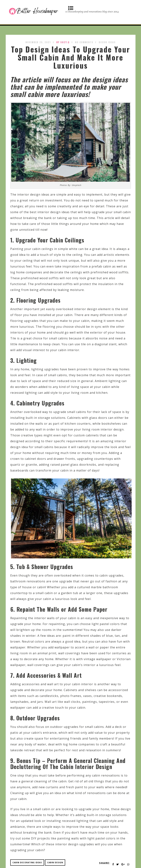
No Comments (84, 42)
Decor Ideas (107, 42)
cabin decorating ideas (27, 863)
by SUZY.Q (63, 42)
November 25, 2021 (38, 42)
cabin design (55, 863)
